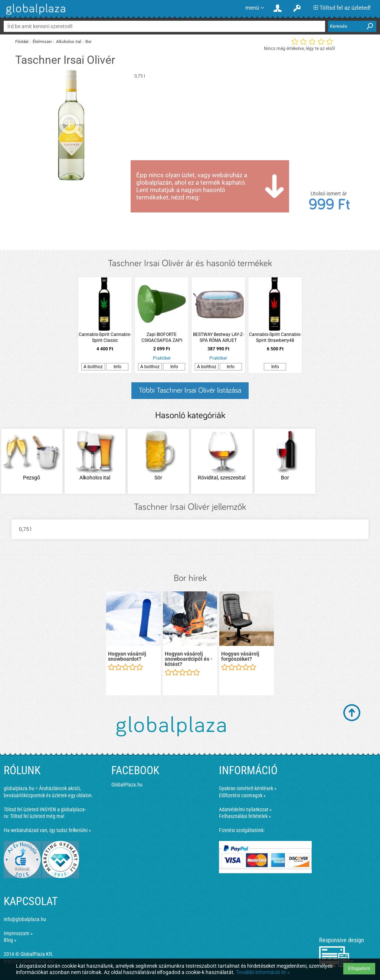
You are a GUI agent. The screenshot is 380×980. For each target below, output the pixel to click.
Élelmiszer (42, 42)
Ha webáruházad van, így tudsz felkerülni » (47, 830)
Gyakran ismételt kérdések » (248, 788)
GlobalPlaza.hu (127, 785)
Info (117, 367)
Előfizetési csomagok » (242, 795)
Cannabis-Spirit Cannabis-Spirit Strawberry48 (275, 337)
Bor (89, 42)
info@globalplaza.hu (25, 919)
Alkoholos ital (69, 42)
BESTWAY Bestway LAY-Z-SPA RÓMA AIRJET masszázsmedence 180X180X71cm (218, 338)
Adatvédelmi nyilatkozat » (245, 809)
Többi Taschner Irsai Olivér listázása (190, 390)
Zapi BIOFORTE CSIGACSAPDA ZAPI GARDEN (162, 338)
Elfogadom (359, 969)
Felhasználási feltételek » (245, 816)
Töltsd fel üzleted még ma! (37, 816)
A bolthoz (93, 367)
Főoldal (22, 42)
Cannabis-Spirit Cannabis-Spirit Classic (105, 337)
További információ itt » (263, 972)
